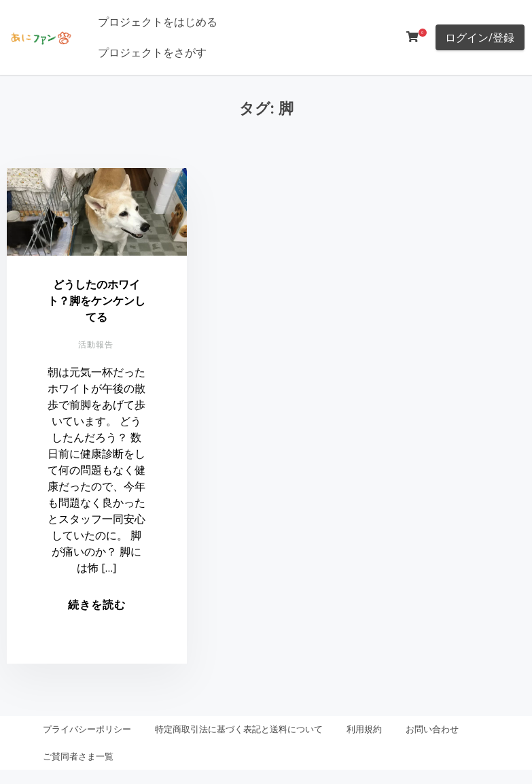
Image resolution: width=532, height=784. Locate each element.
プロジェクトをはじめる (158, 22)
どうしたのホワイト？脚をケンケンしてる (96, 301)
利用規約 (364, 729)
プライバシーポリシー (87, 729)
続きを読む (97, 604)
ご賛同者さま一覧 (78, 756)
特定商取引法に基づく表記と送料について (239, 729)
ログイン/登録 (480, 37)
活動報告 (96, 344)
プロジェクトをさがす (152, 52)
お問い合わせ (432, 729)
